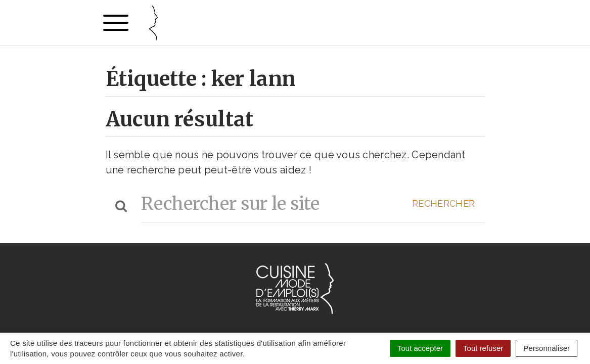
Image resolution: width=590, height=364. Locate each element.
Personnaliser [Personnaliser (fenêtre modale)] (547, 348)
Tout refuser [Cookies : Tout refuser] (483, 348)
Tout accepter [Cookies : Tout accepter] (420, 348)
